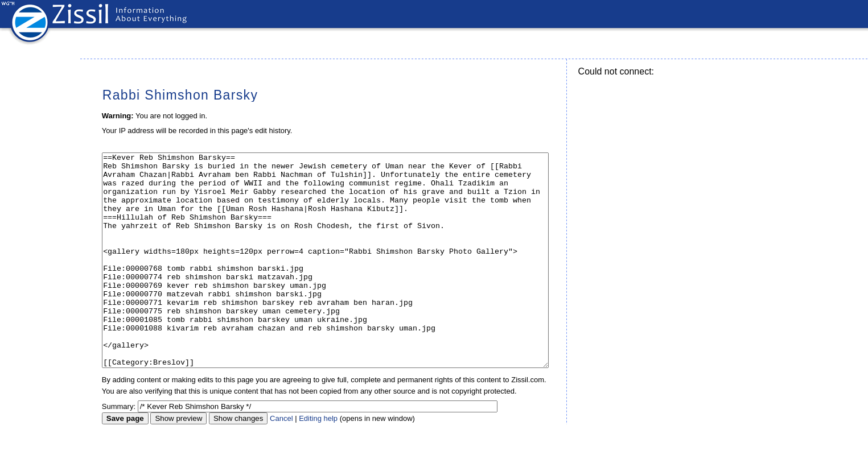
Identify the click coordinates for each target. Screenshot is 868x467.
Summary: (119, 449)
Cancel (281, 461)
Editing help (318, 461)
